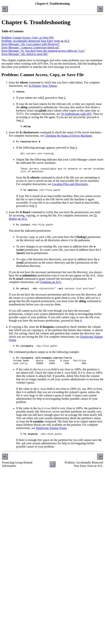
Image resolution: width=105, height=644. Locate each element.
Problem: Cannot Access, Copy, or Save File (28, 38)
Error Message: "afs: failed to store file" (25, 54)
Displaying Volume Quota (51, 435)
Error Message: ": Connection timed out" (31, 47)
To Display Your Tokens (43, 86)
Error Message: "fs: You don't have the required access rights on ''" (43, 51)
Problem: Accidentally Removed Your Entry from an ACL (36, 41)
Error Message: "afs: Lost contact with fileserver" (31, 44)
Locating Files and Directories (70, 187)
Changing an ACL (51, 286)
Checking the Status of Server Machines (68, 137)
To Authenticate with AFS (76, 114)
